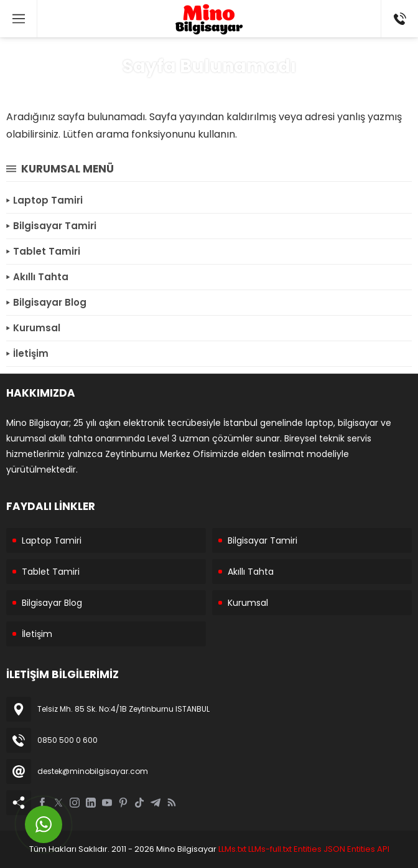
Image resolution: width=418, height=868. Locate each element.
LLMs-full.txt (270, 849)
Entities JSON (319, 849)
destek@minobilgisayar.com (93, 771)
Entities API (368, 849)
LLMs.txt (232, 849)
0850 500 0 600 (67, 740)
